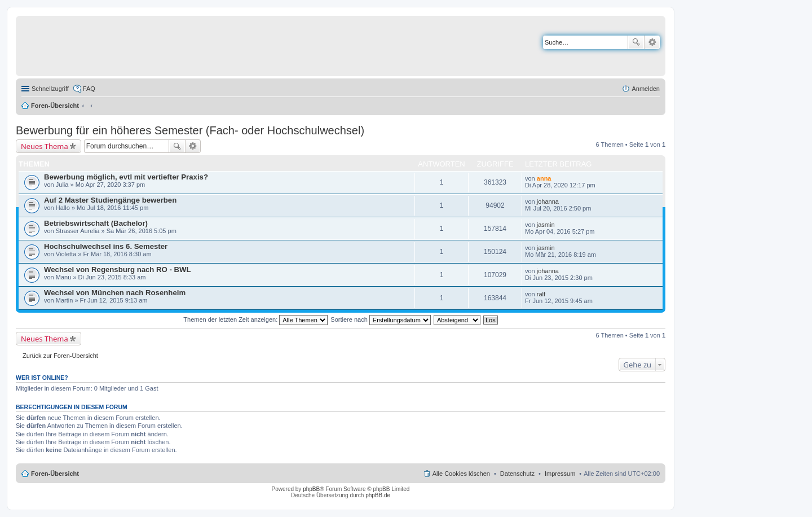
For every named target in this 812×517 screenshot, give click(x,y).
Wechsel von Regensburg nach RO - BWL (118, 270)
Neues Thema (45, 146)
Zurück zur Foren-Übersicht (60, 356)
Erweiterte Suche (652, 42)
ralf (541, 294)
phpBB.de (378, 495)
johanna (548, 201)
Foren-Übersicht (55, 106)
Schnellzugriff (50, 89)
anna (544, 178)
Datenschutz (517, 474)
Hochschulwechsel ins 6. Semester (106, 246)
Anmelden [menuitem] (646, 89)
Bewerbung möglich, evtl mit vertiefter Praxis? (126, 177)
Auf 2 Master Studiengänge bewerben (110, 200)
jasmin (546, 225)
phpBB (311, 489)
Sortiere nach (380, 319)
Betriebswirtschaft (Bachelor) (96, 223)
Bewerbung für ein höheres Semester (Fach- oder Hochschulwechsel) (190, 130)
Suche (636, 42)
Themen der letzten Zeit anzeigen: (255, 319)
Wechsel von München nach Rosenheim (115, 293)
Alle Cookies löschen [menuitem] (461, 474)
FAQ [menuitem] (89, 89)
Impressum (560, 474)
